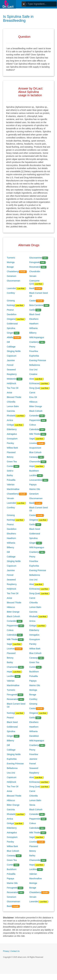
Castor (32, 301)
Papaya (33, 485)
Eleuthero (34, 319)
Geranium (11, 276)
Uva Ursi (33, 370)
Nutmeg (11, 305)
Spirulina (11, 328)
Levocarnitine (36, 480)
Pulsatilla (11, 480)
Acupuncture (35, 448)
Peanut (10, 310)
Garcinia (11, 411)
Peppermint (35, 420)
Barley (10, 475)
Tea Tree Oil (13, 388)
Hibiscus (33, 402)
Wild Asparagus (37, 337)
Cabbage (11, 347)
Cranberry (34, 342)
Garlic (32, 310)
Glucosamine (36, 258)
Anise (9, 393)
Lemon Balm (13, 406)
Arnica (10, 420)
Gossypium (12, 439)
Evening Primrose (38, 360)
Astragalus (12, 434)
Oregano (11, 319)
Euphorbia (34, 356)
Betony (10, 457)
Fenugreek (34, 262)
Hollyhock (11, 383)
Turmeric (11, 258)
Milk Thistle (35, 434)
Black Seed (35, 314)
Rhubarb (11, 416)
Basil (32, 288)
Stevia (32, 805)
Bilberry (33, 333)
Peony (32, 347)
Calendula (34, 429)
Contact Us (15, 951)
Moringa (11, 262)
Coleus (33, 425)
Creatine (33, 374)
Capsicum (12, 356)
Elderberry (12, 429)
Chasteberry (13, 271)
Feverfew (34, 351)
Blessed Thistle (14, 397)
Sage (32, 439)
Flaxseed (11, 452)
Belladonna (35, 365)
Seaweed (11, 370)
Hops (32, 466)
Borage (10, 267)
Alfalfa (10, 337)
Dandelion (12, 314)
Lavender (11, 288)
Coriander (34, 416)
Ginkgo (10, 425)
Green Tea (12, 462)
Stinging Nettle (14, 351)
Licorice (33, 443)
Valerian (11, 485)
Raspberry (12, 374)
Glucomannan (13, 281)
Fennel (10, 365)
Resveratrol (35, 267)
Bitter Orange (36, 406)
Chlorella (11, 402)
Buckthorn (34, 471)
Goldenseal (12, 324)
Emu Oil (33, 397)
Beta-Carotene (36, 305)
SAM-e (10, 471)
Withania (33, 328)
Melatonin (11, 379)
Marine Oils (35, 489)
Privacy (6, 951)
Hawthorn (34, 324)
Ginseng (11, 301)
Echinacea (34, 383)
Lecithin (33, 475)
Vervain (33, 276)
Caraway (34, 457)
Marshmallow (13, 489)
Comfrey (11, 293)
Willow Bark (12, 448)
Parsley (10, 443)
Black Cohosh (36, 411)
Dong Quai (34, 388)
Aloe (31, 379)
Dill (8, 342)
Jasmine (11, 360)
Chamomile (35, 462)
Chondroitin (35, 271)
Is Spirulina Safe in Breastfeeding (18, 18)
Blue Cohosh (35, 452)
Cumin (10, 466)
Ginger (10, 333)
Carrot (32, 393)
